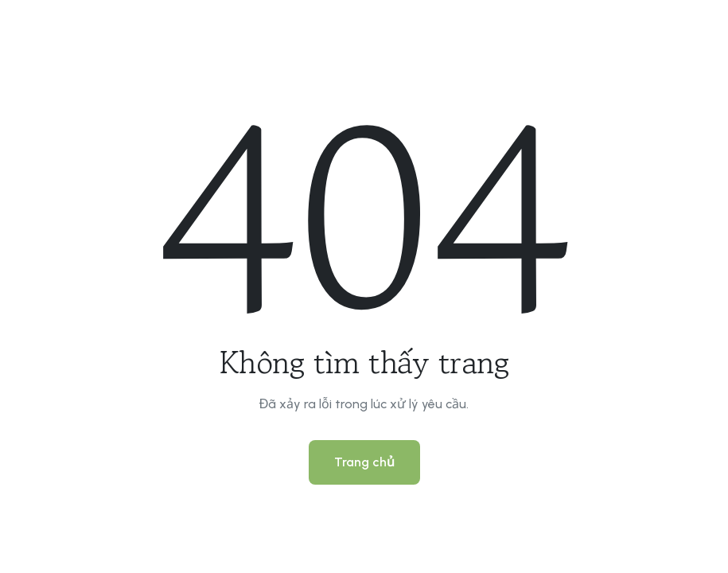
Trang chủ (364, 462)
